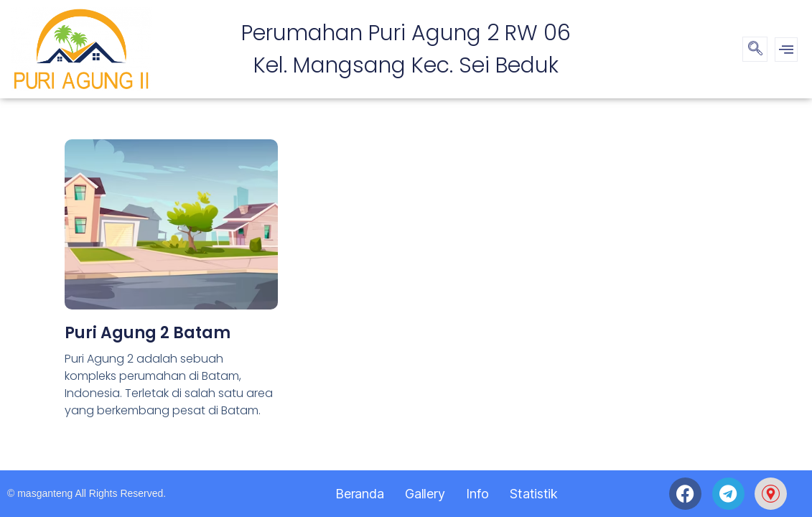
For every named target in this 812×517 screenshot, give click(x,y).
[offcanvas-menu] (786, 50)
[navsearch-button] (755, 49)
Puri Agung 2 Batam (148, 333)
